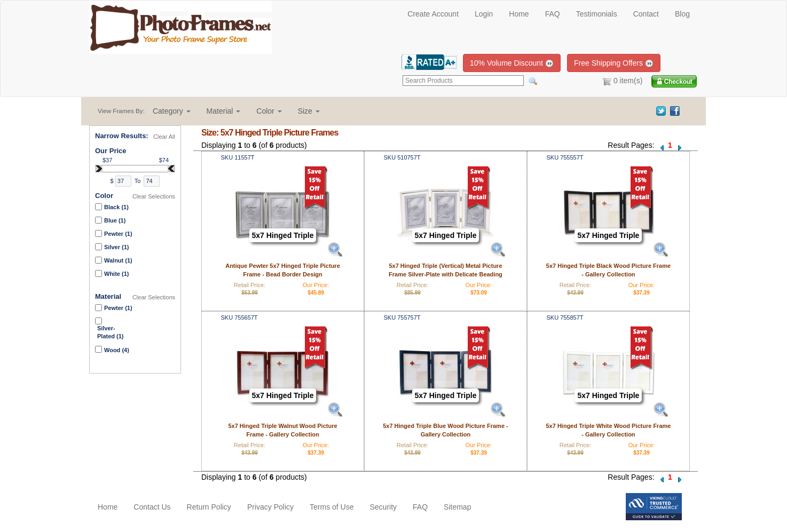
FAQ (553, 14)
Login (484, 14)
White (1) (116, 274)
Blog (682, 14)
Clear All (164, 137)
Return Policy (209, 507)
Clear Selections (154, 196)
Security (383, 507)
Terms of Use (332, 507)
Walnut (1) (118, 260)
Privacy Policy (270, 507)
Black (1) (116, 207)
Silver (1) (116, 247)
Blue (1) (115, 220)
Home (519, 14)
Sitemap (457, 507)
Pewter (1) (118, 234)
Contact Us (152, 507)
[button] (172, 111)
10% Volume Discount (512, 63)
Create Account (433, 14)
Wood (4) (117, 350)
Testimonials (597, 14)
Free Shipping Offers (614, 63)
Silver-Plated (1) (111, 332)
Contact (646, 14)
